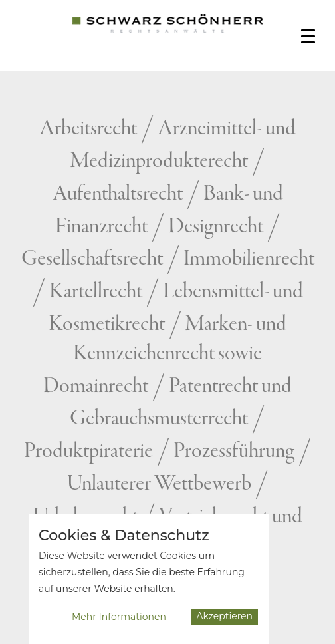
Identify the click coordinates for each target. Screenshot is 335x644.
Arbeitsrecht (88, 129)
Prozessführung (234, 451)
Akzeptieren (225, 620)
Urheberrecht (86, 517)
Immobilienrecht (249, 259)
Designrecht (216, 227)
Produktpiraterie (88, 451)
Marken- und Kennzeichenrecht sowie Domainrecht (165, 355)
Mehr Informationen (119, 621)
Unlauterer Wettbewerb (159, 484)
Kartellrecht (96, 292)
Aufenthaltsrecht (118, 194)
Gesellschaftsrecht (92, 259)
